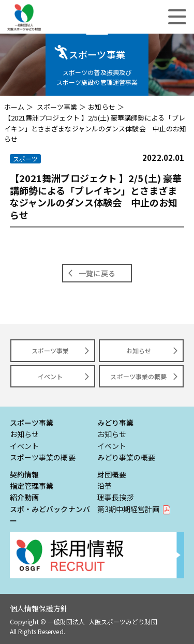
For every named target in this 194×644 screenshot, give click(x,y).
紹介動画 (24, 497)
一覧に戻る (97, 273)
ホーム (14, 107)
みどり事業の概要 (126, 457)
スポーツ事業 (57, 107)
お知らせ (101, 107)
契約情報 (24, 474)
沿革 (105, 486)
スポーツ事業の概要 (138, 376)
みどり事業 (116, 423)
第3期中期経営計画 (129, 509)
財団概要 (112, 474)
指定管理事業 (32, 486)
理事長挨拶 (116, 497)
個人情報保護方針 (39, 608)
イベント (50, 376)
